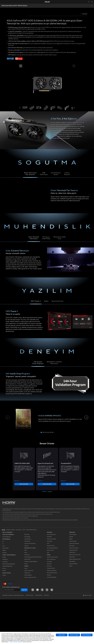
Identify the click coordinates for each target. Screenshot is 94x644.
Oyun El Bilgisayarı (7, 581)
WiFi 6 (26, 597)
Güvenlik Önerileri (51, 613)
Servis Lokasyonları (51, 604)
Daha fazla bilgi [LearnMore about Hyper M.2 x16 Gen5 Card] (47, 529)
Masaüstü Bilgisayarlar (7, 611)
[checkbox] (84, 58)
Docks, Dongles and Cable (30, 622)
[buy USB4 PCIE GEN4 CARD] (22, 508)
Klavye (26, 613)
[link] (47, 2)
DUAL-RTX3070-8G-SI (32, 574)
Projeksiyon (5, 604)
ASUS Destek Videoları (52, 617)
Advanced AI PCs (51, 590)
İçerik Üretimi (5, 593)
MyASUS (49, 620)
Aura (48, 597)
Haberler (71, 581)
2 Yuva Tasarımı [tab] (67, 218)
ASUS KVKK (72, 601)
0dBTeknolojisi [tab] (44, 218)
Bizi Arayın (49, 611)
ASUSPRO (49, 581)
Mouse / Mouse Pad (29, 615)
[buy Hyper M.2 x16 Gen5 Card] (45, 508)
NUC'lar (4, 613)
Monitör (4, 602)
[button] (2, 2)
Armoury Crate (50, 595)
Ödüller (71, 583)
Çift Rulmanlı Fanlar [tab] (56, 218)
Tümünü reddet (74, 635)
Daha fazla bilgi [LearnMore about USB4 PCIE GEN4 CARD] (24, 529)
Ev (3, 586)
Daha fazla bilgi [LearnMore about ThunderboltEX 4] (70, 529)
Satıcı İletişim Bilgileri (52, 622)
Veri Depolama (28, 583)
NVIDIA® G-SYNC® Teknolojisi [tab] (54, 407)
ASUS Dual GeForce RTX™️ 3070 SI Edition (14, 6)
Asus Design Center (51, 579)
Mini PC (4, 615)
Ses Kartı (26, 590)
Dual (24, 574)
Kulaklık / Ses (27, 617)
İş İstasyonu (5, 606)
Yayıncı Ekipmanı (28, 620)
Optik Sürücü (27, 586)
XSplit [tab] (46, 346)
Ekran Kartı (27, 579)
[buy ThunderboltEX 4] (66, 508)
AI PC (48, 588)
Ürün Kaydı (49, 606)
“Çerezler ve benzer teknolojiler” (16, 642)
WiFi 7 (26, 595)
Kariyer (71, 610)
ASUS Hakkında (73, 579)
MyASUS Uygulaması (52, 615)
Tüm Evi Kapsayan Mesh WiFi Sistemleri (33, 602)
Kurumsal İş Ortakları (74, 592)
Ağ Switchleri (27, 604)
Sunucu (26, 608)
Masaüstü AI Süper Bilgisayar (31, 606)
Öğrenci (4, 595)
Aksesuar (4, 597)
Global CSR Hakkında (74, 588)
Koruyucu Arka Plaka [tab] (46, 282)
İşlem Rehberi (72, 606)
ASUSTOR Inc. (72, 597)
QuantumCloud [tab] (57, 346)
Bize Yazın (49, 608)
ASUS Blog (49, 586)
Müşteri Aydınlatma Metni (75, 604)
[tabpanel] (47, 304)
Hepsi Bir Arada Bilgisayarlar (9, 608)
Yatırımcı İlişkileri (73, 586)
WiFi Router (27, 599)
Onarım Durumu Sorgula (52, 602)
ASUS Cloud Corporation (75, 599)
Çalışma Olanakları (73, 608)
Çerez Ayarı (62, 635)
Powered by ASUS (73, 595)
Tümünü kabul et (87, 635)
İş (3, 588)
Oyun (4, 590)
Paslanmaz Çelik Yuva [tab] (60, 282)
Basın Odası (72, 590)
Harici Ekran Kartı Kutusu (30, 588)
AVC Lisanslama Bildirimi (52, 592)
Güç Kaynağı (27, 581)
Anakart (4, 620)
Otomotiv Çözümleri (52, 583)
